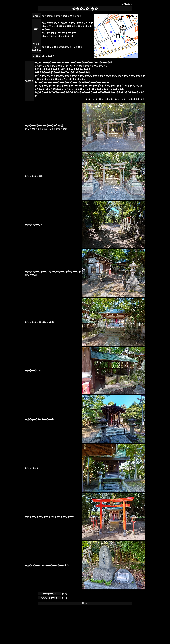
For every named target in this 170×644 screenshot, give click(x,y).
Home (85, 603)
